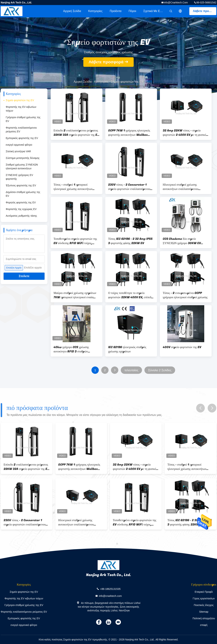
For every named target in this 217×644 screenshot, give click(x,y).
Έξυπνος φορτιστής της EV (21, 185)
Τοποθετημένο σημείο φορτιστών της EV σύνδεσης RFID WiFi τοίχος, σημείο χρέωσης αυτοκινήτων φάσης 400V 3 (75, 241)
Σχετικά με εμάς (154, 11)
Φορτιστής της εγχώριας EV (21, 209)
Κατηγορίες (95, 11)
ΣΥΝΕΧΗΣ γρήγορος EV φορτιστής (19, 177)
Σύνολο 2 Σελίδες (160, 370)
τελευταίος (131, 370)
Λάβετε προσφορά (205, 11)
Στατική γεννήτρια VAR (18, 151)
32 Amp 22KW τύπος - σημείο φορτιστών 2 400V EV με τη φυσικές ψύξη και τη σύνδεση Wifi (185, 133)
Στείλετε (24, 276)
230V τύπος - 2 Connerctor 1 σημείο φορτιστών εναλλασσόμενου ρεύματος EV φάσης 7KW (129, 187)
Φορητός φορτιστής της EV (21, 202)
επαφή (204, 625)
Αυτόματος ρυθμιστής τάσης (21, 216)
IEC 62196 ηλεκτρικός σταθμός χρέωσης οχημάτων (127, 349)
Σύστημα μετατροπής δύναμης (23, 158)
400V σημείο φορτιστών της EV (182, 347)
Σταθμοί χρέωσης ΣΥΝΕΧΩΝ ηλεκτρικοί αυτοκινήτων (22, 167)
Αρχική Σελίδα (72, 11)
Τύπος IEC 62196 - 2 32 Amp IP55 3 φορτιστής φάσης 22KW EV (130, 241)
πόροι (132, 11)
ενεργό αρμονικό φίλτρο (19, 145)
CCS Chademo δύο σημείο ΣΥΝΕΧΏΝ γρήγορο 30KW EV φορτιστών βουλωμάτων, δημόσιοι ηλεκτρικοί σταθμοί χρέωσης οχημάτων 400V (183, 241)
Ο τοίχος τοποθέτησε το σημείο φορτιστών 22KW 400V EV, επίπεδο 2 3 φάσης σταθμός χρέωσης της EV (130, 295)
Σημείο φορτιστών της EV (20, 100)
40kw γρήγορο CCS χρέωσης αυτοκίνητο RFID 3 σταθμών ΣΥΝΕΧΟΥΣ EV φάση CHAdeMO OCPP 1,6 (74, 349)
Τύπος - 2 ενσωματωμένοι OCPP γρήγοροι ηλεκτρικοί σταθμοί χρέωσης (185, 295)
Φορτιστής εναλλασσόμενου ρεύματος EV (21, 130)
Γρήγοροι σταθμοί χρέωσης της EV (23, 119)
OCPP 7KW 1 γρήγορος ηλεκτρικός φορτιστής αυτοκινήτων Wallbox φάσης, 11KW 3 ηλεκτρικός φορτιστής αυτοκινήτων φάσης (131, 133)
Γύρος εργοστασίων (204, 598)
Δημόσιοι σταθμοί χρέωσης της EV (23, 194)
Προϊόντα (116, 11)
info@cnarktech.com (176, 3)
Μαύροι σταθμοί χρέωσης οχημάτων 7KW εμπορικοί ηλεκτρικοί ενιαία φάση (75, 295)
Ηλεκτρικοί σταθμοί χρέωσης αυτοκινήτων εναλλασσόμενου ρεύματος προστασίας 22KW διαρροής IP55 (186, 187)
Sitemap (204, 612)
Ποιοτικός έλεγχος (204, 605)
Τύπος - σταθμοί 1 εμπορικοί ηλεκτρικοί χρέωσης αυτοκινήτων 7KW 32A (73, 187)
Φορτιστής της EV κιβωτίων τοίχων (21, 109)
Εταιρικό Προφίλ (204, 592)
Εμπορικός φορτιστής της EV (22, 138)
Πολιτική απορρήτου (204, 618)
